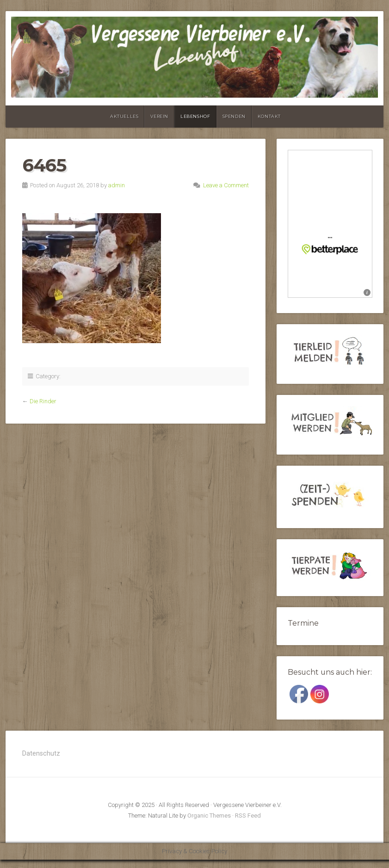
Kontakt (269, 116)
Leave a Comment (226, 185)
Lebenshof (195, 116)
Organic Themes (209, 816)
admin (117, 185)
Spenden (234, 116)
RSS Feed (248, 816)
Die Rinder (43, 401)
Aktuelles (124, 116)
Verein (159, 116)
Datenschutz (41, 754)
